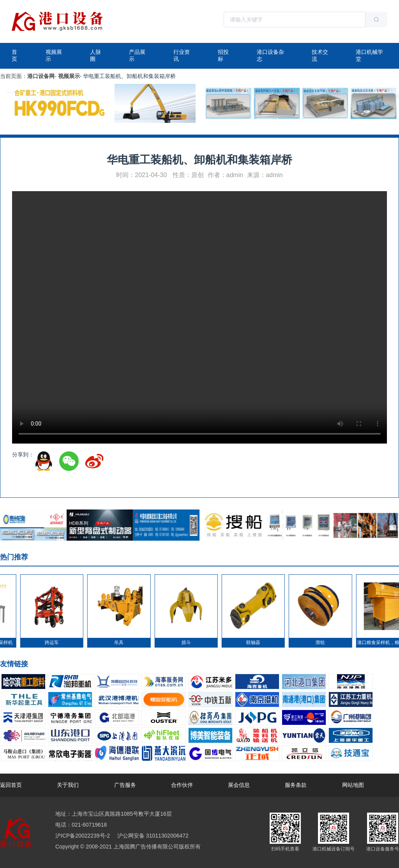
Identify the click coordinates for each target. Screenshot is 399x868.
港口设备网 (41, 76)
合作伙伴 (182, 785)
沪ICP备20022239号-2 (83, 836)
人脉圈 (95, 55)
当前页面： (14, 76)
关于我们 (68, 785)
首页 (14, 55)
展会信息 (239, 785)
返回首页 (11, 785)
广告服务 (125, 785)
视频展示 (54, 55)
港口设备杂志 (270, 55)
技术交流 (320, 55)
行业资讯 (182, 55)
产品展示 (137, 55)
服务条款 (296, 785)
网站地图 (353, 785)
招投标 (223, 55)
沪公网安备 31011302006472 (152, 836)
